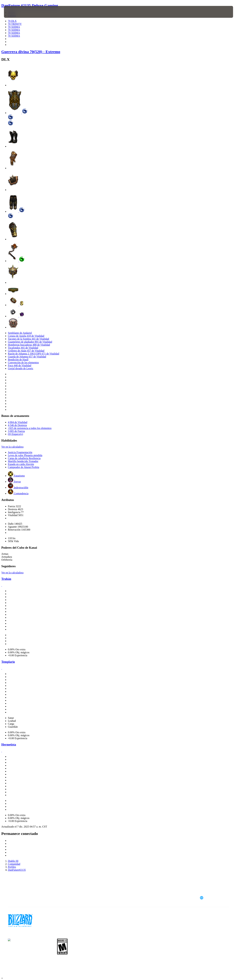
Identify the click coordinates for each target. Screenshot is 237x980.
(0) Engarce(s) (15, 434)
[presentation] (16, 12)
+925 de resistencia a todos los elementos (30, 428)
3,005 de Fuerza (16, 431)
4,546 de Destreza (17, 425)
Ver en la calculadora (12, 447)
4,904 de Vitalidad (18, 422)
